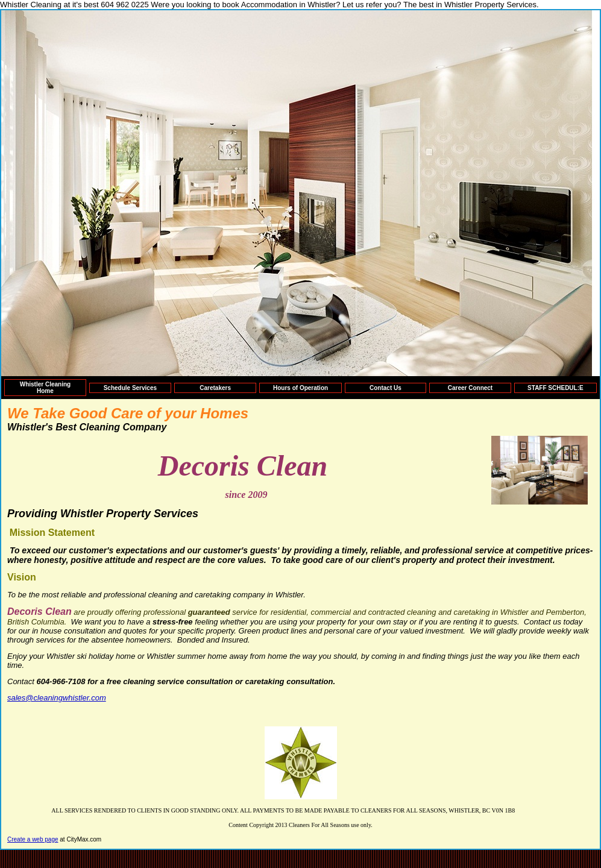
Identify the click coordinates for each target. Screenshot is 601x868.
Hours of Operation (300, 388)
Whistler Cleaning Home (45, 388)
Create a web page (33, 839)
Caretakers (215, 388)
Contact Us (385, 388)
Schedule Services (130, 388)
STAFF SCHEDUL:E (555, 388)
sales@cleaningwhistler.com (57, 698)
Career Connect (470, 388)
